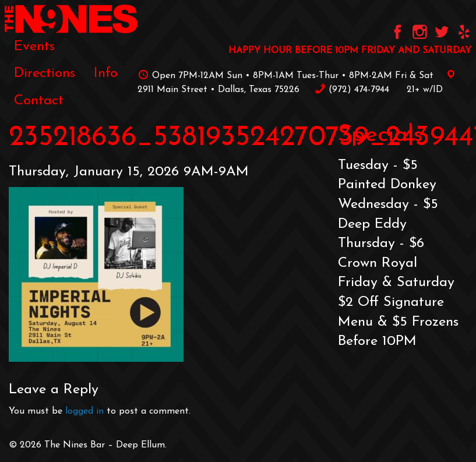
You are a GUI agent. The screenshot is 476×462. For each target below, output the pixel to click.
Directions (45, 73)
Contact (39, 101)
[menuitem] (34, 47)
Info (106, 73)
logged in (84, 411)
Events (34, 47)
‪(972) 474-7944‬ (352, 90)
